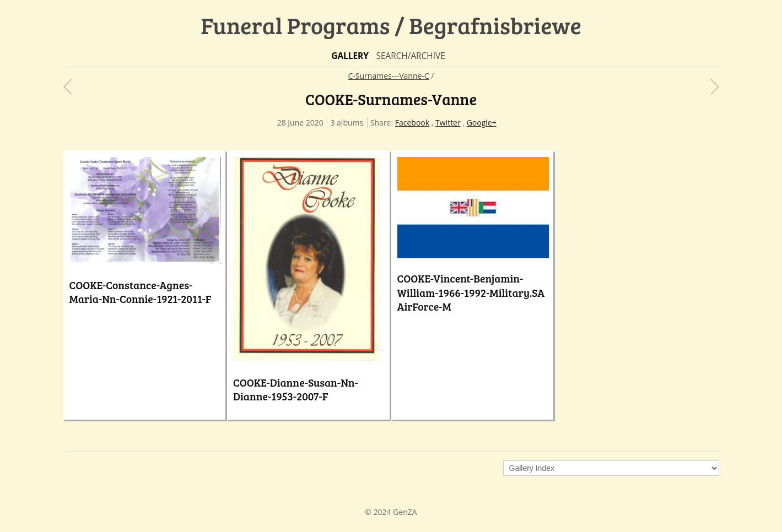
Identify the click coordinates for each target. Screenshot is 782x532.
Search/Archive (410, 56)
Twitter (448, 123)
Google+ (482, 123)
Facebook (412, 123)
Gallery (350, 56)
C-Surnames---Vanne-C (389, 76)
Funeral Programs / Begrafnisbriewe (391, 25)
